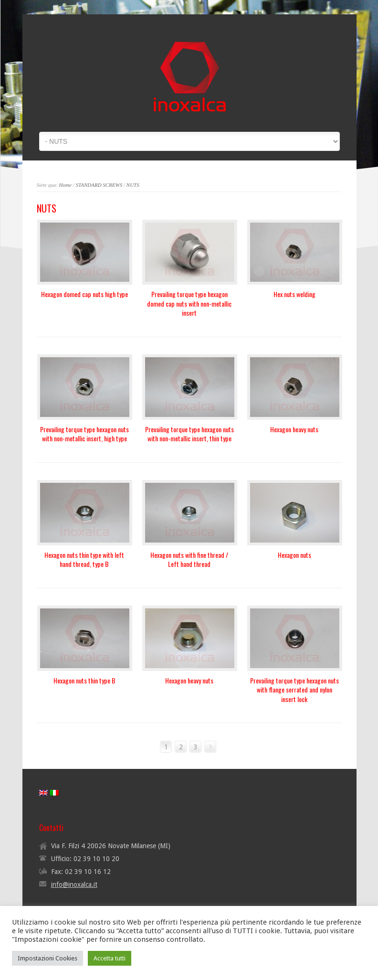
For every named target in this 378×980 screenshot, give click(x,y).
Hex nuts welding (294, 294)
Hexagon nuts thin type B (84, 680)
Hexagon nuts (294, 555)
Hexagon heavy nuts (294, 429)
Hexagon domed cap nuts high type (84, 294)
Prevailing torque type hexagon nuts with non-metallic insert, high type (84, 434)
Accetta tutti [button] (110, 958)
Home (65, 185)
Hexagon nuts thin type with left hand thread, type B (84, 559)
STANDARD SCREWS (99, 185)
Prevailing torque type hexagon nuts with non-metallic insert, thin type (189, 434)
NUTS (133, 185)
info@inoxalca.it (74, 884)
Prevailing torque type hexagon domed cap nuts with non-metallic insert (189, 303)
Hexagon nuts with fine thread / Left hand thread (189, 559)
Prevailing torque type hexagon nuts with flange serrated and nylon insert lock (294, 690)
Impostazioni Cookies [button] (47, 958)
